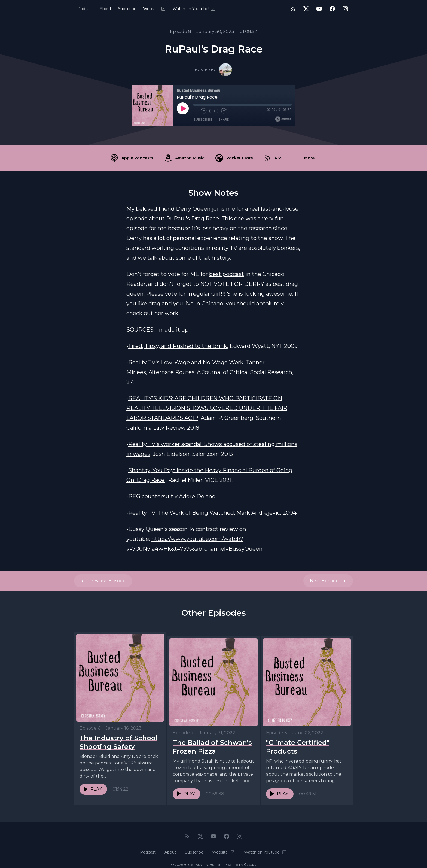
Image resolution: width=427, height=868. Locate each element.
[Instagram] (345, 9)
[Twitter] (306, 9)
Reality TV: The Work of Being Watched (181, 513)
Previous (103, 581)
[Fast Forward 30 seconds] (224, 111)
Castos (250, 857)
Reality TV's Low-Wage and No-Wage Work (186, 362)
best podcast (227, 274)
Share (224, 120)
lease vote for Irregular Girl (185, 294)
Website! (155, 9)
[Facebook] (332, 9)
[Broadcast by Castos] (283, 119)
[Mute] (196, 111)
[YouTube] (319, 9)
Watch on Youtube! (194, 9)
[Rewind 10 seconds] (204, 111)
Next (328, 581)
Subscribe (127, 9)
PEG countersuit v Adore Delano (172, 496)
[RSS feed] (293, 9)
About (106, 9)
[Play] (183, 108)
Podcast (85, 9)
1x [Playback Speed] (214, 111)
